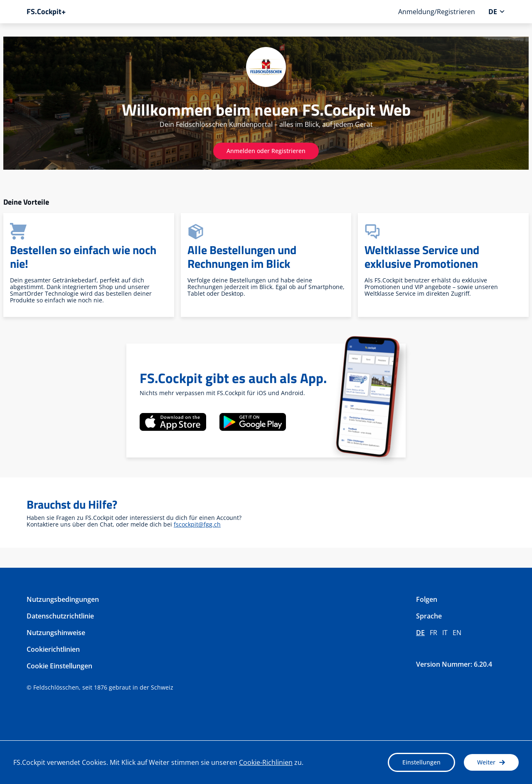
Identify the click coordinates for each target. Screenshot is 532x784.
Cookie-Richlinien (266, 762)
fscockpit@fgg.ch (197, 524)
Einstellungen (421, 762)
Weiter (491, 762)
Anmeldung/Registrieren (437, 12)
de (420, 633)
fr (433, 633)
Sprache (429, 616)
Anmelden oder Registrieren (266, 151)
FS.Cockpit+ (46, 11)
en (457, 633)
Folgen (427, 599)
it (445, 633)
